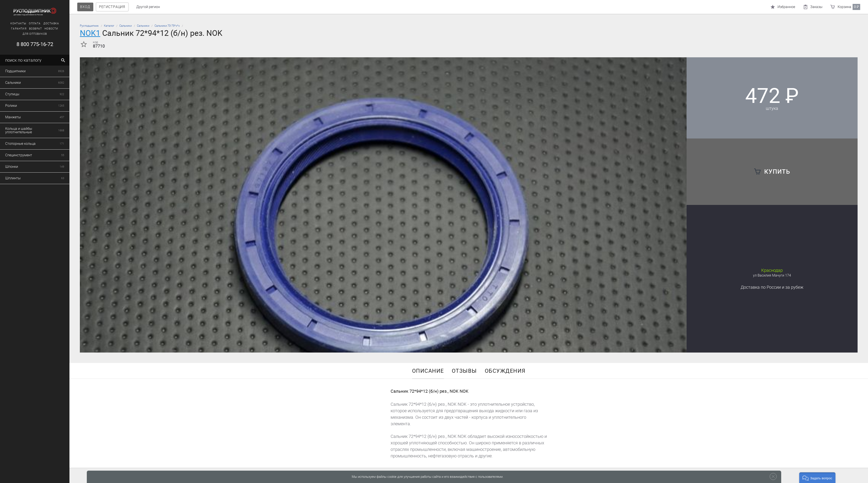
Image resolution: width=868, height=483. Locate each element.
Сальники (126, 26)
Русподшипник (89, 26)
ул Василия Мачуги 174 (772, 275)
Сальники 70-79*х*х (167, 26)
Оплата (23, 23)
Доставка (40, 23)
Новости (40, 29)
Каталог (109, 26)
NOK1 (90, 33)
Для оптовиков (23, 34)
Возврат (24, 29)
